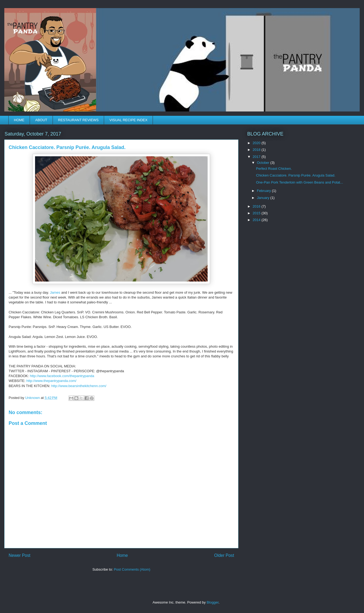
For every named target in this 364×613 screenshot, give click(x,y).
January (264, 198)
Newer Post (20, 555)
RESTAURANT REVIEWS (78, 120)
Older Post (224, 555)
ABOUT (41, 120)
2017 (257, 157)
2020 (257, 143)
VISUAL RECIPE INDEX (128, 120)
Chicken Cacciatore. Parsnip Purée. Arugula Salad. (296, 175)
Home (122, 555)
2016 (257, 206)
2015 (257, 213)
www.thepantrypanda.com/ (51, 381)
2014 (257, 220)
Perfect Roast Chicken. (274, 169)
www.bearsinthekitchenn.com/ (79, 386)
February (265, 191)
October (264, 163)
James (55, 292)
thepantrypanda (62, 376)
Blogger (212, 602)
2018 (257, 150)
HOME (19, 120)
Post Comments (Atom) (132, 569)
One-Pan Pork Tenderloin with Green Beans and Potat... (299, 182)
